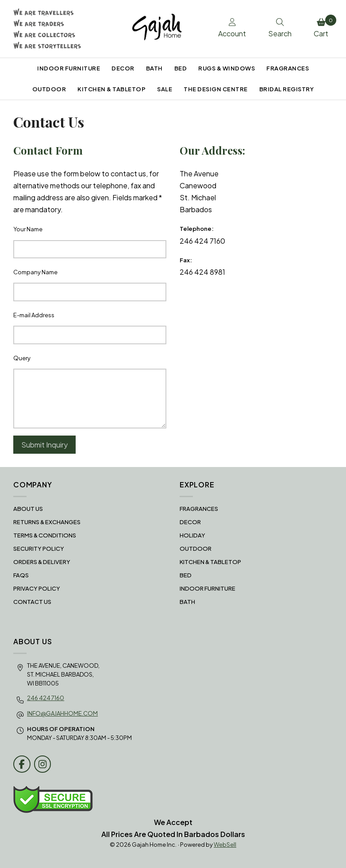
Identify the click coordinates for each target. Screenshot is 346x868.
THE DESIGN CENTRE (216, 89)
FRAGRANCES (288, 68)
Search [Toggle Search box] (280, 28)
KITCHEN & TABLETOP (111, 89)
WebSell (225, 845)
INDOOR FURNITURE (69, 68)
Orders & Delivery (42, 562)
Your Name (28, 229)
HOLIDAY (192, 535)
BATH (154, 68)
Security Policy (39, 549)
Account (232, 28)
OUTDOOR (49, 89)
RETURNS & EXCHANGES (47, 522)
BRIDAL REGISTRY (287, 89)
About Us (28, 509)
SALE (165, 89)
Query (22, 358)
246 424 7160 (46, 698)
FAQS (21, 575)
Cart (323, 27)
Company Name (35, 272)
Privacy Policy (37, 588)
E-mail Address (34, 315)
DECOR (123, 68)
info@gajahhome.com (62, 713)
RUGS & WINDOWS (227, 68)
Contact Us (32, 602)
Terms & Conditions (45, 535)
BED (181, 68)
